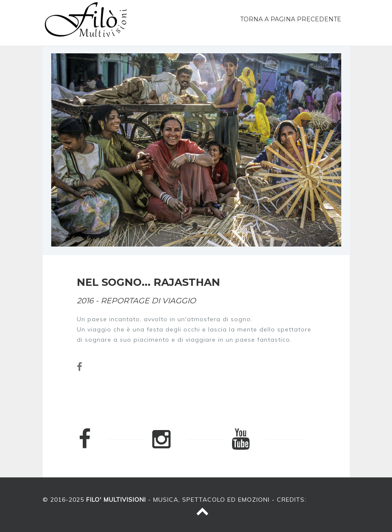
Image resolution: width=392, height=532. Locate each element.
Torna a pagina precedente (291, 19)
